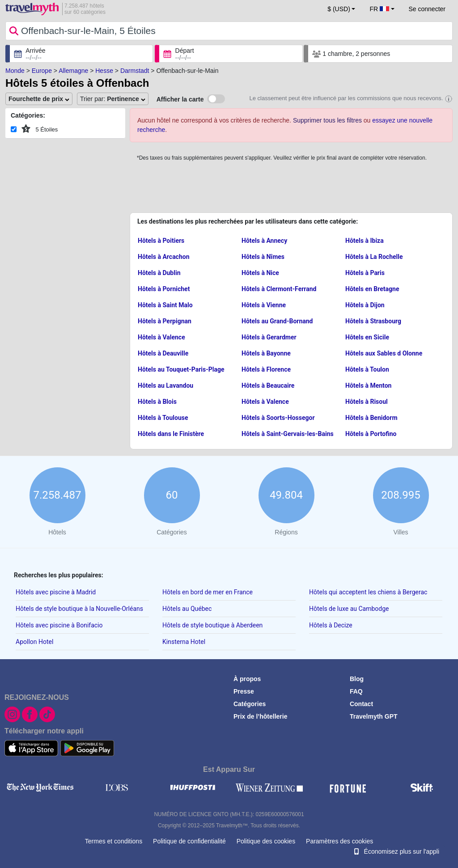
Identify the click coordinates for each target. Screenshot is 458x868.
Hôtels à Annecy (264, 241)
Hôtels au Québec (187, 609)
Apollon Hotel (34, 642)
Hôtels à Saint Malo (165, 305)
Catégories (250, 704)
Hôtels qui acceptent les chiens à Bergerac (368, 592)
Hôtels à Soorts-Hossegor (278, 418)
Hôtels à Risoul (367, 402)
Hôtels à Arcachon (164, 257)
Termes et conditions (114, 841)
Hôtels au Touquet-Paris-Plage (181, 369)
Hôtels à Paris (365, 273)
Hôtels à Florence (266, 369)
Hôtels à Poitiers (161, 241)
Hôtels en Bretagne (372, 289)
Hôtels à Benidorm (371, 418)
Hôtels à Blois (157, 402)
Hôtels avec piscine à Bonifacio (59, 625)
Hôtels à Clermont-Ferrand (279, 289)
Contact (361, 704)
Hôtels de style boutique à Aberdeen (212, 625)
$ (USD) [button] (339, 9)
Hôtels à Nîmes (263, 257)
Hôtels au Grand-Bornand (277, 321)
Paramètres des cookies (339, 841)
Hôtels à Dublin (159, 273)
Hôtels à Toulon (367, 369)
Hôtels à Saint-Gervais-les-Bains (288, 434)
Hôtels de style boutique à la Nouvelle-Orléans (79, 609)
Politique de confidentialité (189, 841)
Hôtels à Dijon (365, 305)
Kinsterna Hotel (184, 642)
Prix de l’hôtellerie (261, 716)
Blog (357, 679)
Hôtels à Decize (331, 625)
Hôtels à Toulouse (163, 418)
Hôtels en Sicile (367, 337)
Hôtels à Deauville (163, 353)
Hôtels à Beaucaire (268, 385)
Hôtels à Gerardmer (269, 337)
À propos (247, 679)
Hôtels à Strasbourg (373, 321)
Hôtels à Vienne (264, 305)
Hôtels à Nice (260, 273)
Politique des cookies (266, 841)
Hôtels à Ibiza (365, 241)
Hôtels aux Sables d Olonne (384, 353)
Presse (244, 691)
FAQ (356, 691)
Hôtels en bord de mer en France (208, 592)
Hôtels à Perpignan (165, 321)
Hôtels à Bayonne (266, 353)
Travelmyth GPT (374, 716)
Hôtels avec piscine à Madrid (56, 592)
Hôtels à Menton (368, 385)
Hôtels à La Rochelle (374, 257)
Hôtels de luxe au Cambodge (349, 609)
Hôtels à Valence (161, 337)
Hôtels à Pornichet (164, 289)
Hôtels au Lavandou (165, 385)
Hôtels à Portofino (371, 434)
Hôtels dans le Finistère (171, 434)
